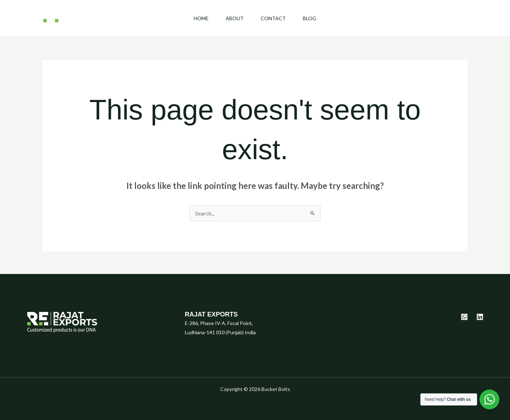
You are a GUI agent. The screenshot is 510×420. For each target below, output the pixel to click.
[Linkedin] (480, 317)
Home (201, 18)
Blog (310, 18)
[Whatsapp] (464, 317)
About (235, 18)
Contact (273, 18)
